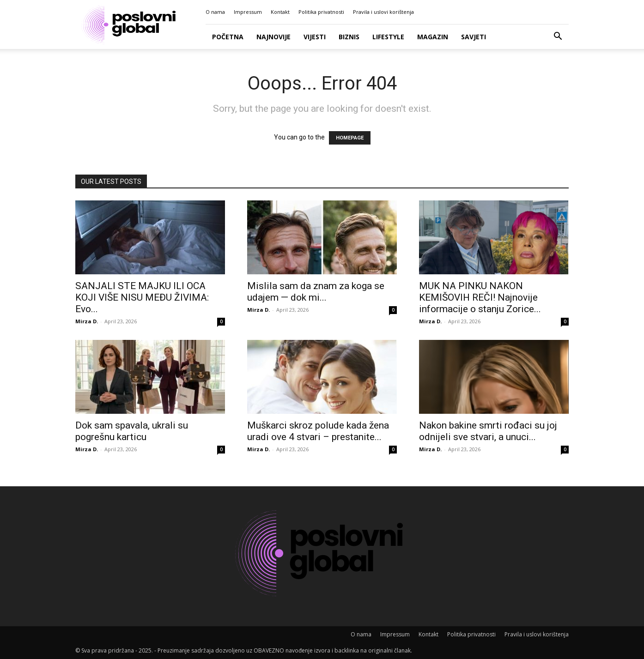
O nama (215, 12)
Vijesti (315, 37)
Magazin (433, 37)
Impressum (248, 12)
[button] (558, 37)
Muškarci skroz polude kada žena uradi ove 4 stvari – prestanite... (318, 431)
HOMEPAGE (350, 138)
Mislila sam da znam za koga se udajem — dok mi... (316, 292)
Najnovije (273, 37)
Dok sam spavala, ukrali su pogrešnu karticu (132, 431)
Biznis (349, 37)
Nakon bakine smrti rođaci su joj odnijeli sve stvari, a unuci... (488, 431)
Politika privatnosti (321, 12)
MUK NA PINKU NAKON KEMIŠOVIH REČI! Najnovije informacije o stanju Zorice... (480, 297)
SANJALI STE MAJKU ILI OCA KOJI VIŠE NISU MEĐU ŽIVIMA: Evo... (142, 297)
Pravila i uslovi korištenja (383, 12)
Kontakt (280, 12)
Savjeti (474, 37)
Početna (228, 37)
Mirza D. (87, 321)
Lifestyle (388, 37)
